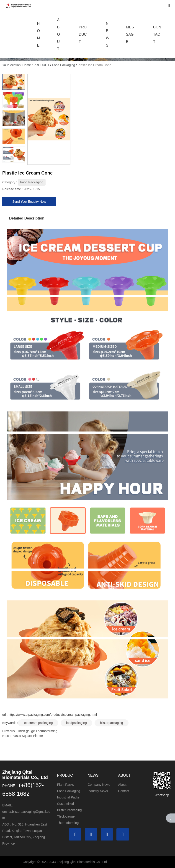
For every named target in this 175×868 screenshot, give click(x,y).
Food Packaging (63, 65)
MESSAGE (130, 34)
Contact (124, 791)
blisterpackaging (112, 723)
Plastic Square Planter (27, 736)
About (122, 785)
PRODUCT (83, 34)
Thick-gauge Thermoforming (37, 731)
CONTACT (157, 34)
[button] (67, 119)
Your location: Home (17, 65)
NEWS (108, 34)
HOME (38, 34)
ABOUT (58, 34)
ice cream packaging (38, 723)
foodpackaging (76, 723)
